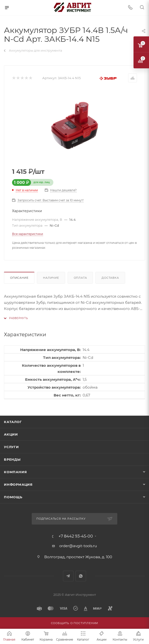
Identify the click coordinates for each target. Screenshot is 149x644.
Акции (11, 434)
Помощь (13, 497)
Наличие (51, 278)
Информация (18, 484)
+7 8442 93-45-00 (76, 536)
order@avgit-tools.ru (78, 546)
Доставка (110, 278)
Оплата (80, 278)
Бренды (12, 459)
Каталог (13, 422)
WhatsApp (81, 576)
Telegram (68, 576)
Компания (15, 472)
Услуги (11, 447)
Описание (19, 278)
